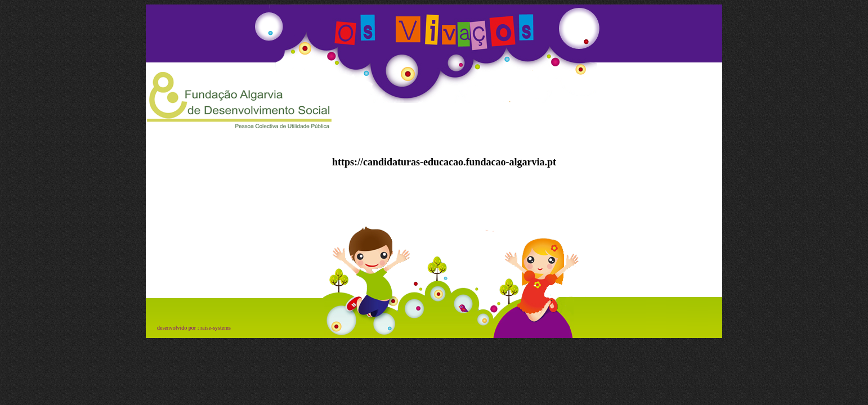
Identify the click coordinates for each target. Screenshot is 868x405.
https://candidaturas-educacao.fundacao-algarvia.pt (444, 162)
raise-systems (216, 328)
